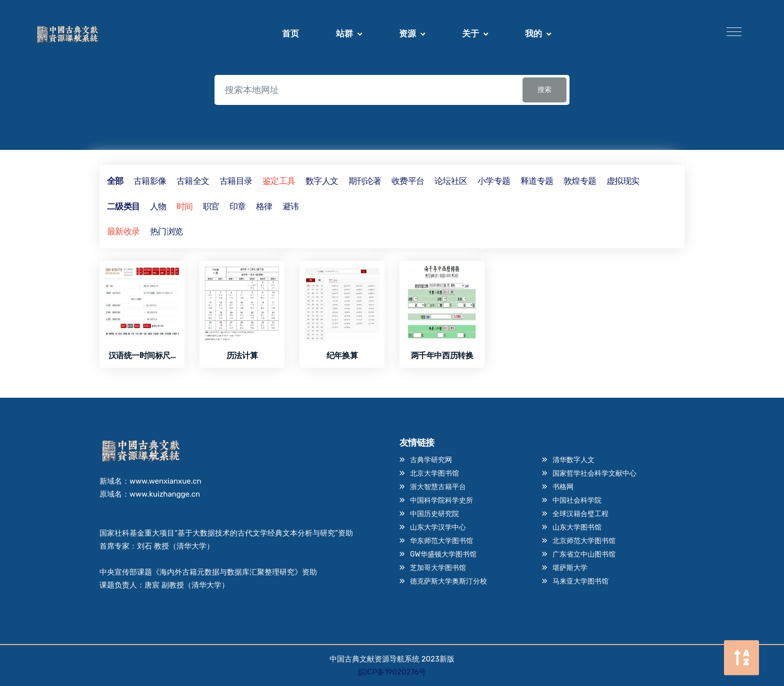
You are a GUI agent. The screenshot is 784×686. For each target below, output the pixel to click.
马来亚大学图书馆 (580, 581)
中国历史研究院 (434, 514)
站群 (344, 34)
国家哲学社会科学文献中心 (594, 473)
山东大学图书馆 (577, 527)
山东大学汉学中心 (438, 527)
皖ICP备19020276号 (392, 672)
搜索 (544, 90)
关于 (470, 34)
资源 (407, 34)
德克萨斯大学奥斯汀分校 (448, 581)
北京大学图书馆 (434, 473)
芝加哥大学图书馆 (438, 568)
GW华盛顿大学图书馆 (443, 554)
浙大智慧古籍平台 (438, 487)
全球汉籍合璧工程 (580, 514)
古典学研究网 (431, 460)
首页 (290, 34)
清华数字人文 (573, 460)
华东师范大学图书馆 (441, 541)
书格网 (563, 487)
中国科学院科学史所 (441, 500)
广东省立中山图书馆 (584, 554)
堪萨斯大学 (570, 568)
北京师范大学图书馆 (584, 541)
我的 (533, 34)
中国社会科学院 (577, 500)
